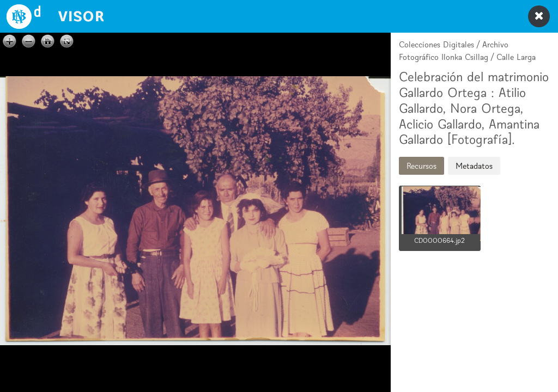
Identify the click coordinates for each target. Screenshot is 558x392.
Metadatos (474, 166)
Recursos (421, 166)
